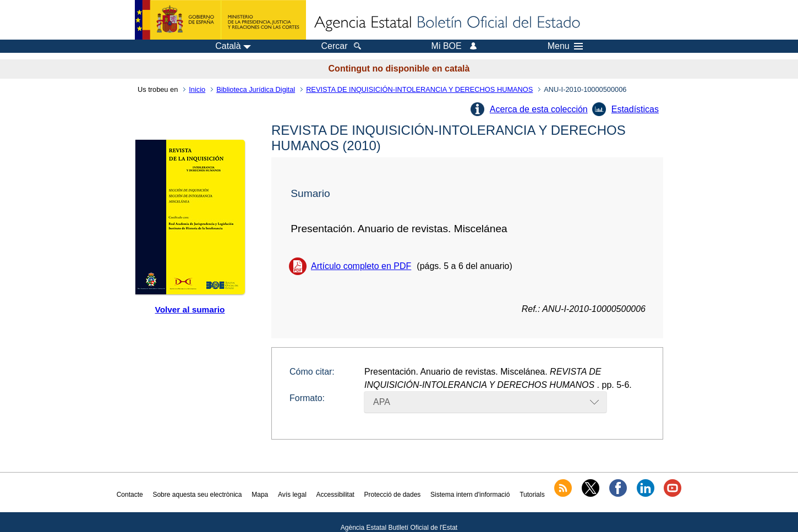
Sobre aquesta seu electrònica (197, 495)
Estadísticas (635, 109)
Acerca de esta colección (539, 109)
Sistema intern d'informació (470, 495)
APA (382, 402)
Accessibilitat (335, 495)
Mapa (260, 495)
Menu (565, 46)
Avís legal (292, 495)
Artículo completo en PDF (361, 266)
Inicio (197, 89)
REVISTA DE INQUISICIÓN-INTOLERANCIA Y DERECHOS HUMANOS (419, 89)
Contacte (130, 495)
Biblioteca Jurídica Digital (256, 89)
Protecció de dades (393, 495)
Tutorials (532, 495)
